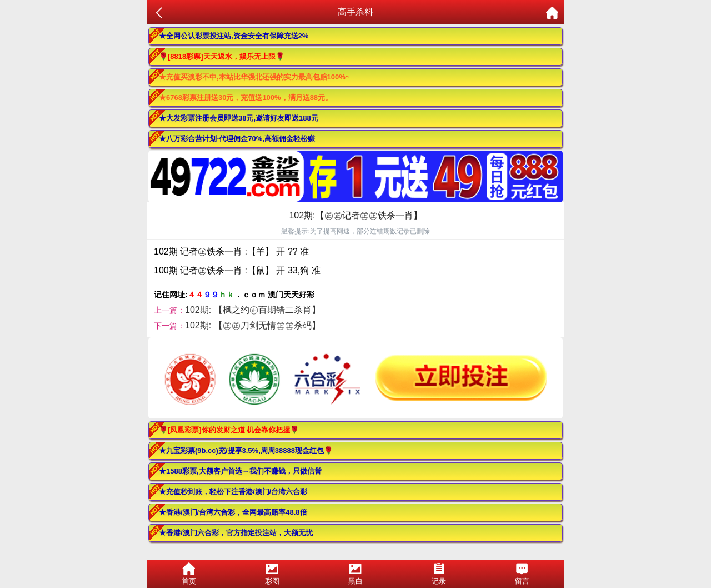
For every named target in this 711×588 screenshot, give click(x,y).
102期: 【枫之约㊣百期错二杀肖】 (253, 310)
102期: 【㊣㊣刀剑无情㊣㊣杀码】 (253, 325)
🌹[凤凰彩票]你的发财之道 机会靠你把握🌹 (229, 430)
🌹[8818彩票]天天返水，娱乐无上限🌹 (222, 56)
